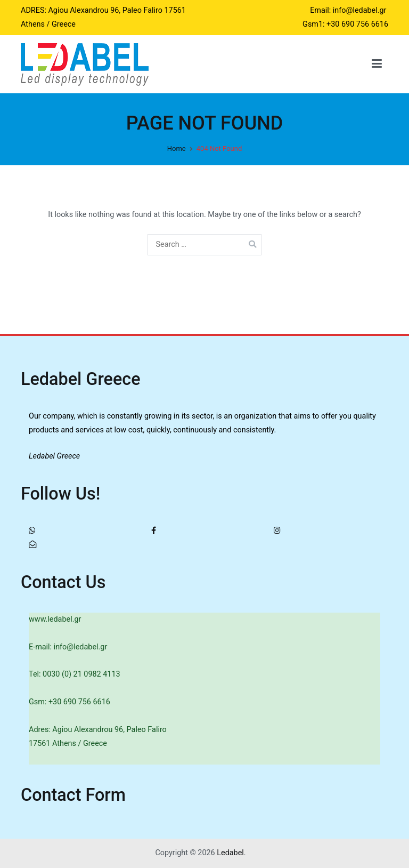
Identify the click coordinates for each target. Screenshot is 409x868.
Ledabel (230, 853)
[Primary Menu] (377, 64)
